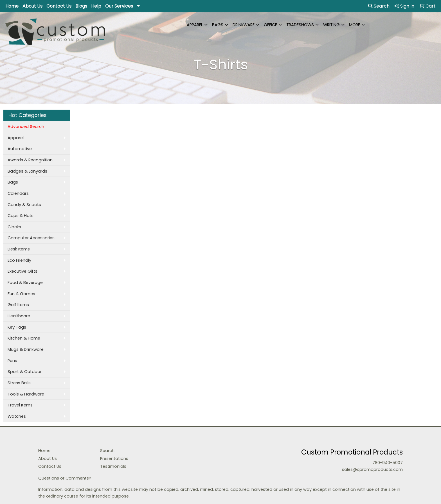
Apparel (195, 25)
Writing (331, 25)
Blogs (81, 6)
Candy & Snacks (24, 205)
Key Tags (17, 327)
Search (379, 6)
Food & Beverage (25, 282)
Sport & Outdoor (25, 372)
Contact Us (59, 6)
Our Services (119, 6)
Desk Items (19, 249)
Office (270, 25)
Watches (17, 416)
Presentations (114, 458)
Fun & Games (21, 294)
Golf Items (18, 305)
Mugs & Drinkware (26, 349)
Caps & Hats (21, 216)
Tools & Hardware (26, 394)
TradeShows (300, 25)
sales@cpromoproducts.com (372, 469)
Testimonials (113, 466)
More (355, 25)
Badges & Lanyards (27, 171)
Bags (218, 25)
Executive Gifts (22, 271)
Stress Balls (19, 383)
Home (12, 6)
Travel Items (20, 405)
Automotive (20, 149)
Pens (12, 361)
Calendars (18, 193)
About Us (32, 6)
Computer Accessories (31, 238)
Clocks (14, 227)
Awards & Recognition (30, 160)
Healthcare (19, 316)
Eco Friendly (19, 260)
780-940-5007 (388, 463)
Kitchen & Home (24, 338)
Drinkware (244, 25)
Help (96, 6)
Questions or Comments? (65, 478)
